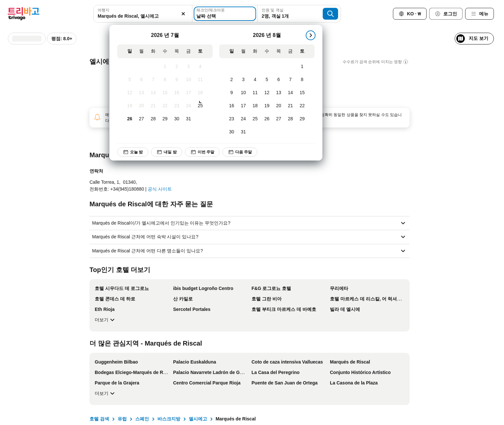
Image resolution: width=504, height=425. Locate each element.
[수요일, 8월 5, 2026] (267, 80)
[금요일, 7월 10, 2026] (188, 80)
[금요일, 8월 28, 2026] (290, 119)
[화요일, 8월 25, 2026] (255, 119)
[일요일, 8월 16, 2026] (232, 106)
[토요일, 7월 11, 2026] (200, 80)
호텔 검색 (99, 419)
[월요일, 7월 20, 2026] (141, 106)
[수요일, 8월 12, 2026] (267, 93)
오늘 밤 (133, 152)
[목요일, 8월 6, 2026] (279, 80)
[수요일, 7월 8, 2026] (165, 80)
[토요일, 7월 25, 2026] (200, 106)
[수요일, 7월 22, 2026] (165, 106)
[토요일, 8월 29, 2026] (302, 119)
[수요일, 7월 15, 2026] (165, 93)
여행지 (104, 10)
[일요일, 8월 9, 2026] (232, 93)
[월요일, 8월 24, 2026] (243, 119)
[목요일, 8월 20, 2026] (279, 106)
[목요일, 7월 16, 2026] (177, 93)
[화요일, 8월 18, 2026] (255, 106)
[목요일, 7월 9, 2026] (177, 80)
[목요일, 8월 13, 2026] (279, 93)
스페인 (142, 419)
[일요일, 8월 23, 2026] (232, 119)
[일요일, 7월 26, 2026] (130, 119)
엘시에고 (198, 419)
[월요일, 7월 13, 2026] (141, 93)
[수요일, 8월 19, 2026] (267, 106)
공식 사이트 (160, 189)
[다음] (311, 35)
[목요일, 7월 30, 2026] (177, 119)
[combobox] (143, 14)
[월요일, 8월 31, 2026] (243, 132)
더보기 (106, 320)
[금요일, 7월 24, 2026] (188, 106)
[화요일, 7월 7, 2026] (153, 80)
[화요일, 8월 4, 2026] (255, 80)
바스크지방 (169, 419)
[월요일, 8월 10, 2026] (243, 93)
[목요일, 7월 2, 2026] (177, 67)
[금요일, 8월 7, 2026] (290, 80)
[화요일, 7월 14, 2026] (153, 93)
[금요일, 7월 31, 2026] (188, 119)
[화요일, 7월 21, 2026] (153, 106)
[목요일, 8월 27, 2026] (279, 119)
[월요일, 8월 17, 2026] (243, 106)
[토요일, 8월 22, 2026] (302, 106)
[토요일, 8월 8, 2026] (302, 80)
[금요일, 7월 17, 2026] (188, 93)
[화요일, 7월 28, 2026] (153, 119)
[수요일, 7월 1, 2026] (165, 67)
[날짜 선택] (225, 14)
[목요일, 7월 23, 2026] (177, 106)
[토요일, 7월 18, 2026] (200, 93)
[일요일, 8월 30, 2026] (232, 132)
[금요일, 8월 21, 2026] (290, 106)
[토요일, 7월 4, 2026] (200, 67)
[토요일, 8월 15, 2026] (302, 93)
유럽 (122, 419)
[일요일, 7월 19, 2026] (130, 106)
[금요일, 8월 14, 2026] (290, 93)
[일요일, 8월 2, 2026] (232, 80)
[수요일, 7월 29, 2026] (165, 119)
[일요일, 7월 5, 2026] (130, 80)
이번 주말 (202, 152)
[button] (143, 14)
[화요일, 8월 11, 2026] (255, 93)
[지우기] (184, 14)
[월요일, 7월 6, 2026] (141, 80)
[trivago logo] (24, 14)
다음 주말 (240, 152)
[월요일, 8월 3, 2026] (243, 80)
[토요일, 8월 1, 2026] (302, 67)
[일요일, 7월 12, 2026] (130, 93)
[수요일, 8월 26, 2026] (267, 119)
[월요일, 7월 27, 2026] (141, 119)
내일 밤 (167, 152)
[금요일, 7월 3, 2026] (188, 67)
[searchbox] (143, 16)
